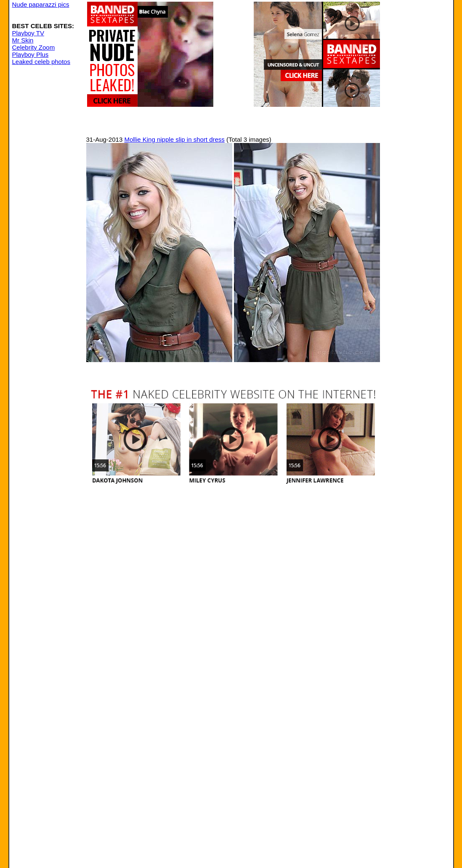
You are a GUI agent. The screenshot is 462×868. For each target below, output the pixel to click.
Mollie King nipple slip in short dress (174, 139)
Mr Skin (23, 40)
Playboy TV (28, 33)
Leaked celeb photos (41, 62)
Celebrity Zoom (34, 47)
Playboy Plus (31, 54)
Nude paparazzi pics (41, 4)
